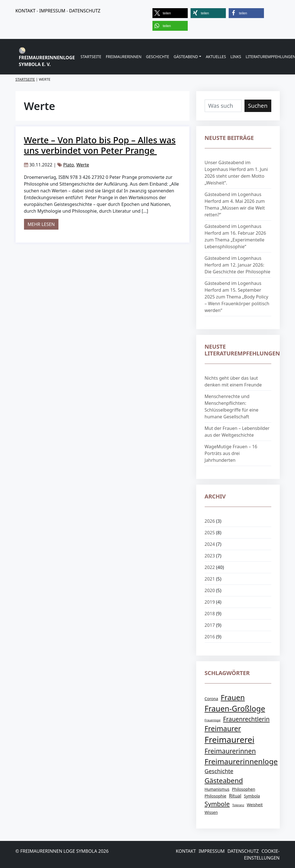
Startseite (91, 57)
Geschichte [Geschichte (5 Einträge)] (219, 771)
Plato (69, 165)
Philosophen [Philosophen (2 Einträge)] (244, 789)
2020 (210, 590)
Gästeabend (186, 57)
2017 (210, 625)
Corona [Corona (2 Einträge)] (211, 699)
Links (236, 57)
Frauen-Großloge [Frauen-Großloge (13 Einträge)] (235, 708)
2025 (210, 533)
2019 (210, 602)
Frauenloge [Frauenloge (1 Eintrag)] (213, 720)
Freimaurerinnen (124, 57)
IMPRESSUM (52, 11)
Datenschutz (243, 851)
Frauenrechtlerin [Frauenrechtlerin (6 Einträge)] (246, 719)
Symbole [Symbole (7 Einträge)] (217, 804)
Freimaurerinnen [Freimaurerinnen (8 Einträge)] (230, 751)
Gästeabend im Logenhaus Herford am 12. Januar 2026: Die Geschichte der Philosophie (238, 265)
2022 (210, 567)
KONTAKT (26, 11)
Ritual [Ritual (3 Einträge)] (235, 796)
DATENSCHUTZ (85, 11)
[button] (170, 13)
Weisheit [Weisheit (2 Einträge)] (255, 805)
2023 (210, 556)
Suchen (258, 106)
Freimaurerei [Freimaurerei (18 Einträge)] (230, 740)
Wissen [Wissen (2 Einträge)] (211, 812)
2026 (210, 521)
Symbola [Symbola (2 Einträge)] (252, 796)
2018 (210, 614)
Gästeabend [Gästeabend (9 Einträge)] (224, 780)
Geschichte (158, 57)
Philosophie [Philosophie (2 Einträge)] (216, 796)
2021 (210, 579)
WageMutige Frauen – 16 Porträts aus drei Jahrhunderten (231, 453)
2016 (210, 637)
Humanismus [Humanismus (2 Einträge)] (217, 789)
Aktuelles (216, 57)
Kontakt (186, 851)
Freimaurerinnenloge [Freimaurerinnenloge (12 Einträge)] (241, 761)
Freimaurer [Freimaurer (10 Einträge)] (223, 729)
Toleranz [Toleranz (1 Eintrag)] (238, 805)
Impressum (212, 851)
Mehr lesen (43, 224)
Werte (83, 165)
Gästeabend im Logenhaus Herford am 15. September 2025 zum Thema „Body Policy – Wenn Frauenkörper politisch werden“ (237, 297)
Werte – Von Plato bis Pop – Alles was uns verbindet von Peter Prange (100, 145)
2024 (210, 544)
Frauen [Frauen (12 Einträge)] (233, 697)
